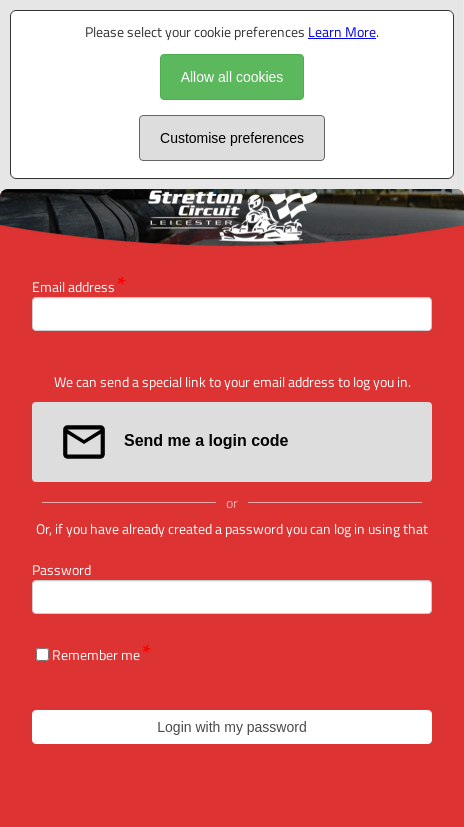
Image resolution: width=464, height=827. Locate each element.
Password (61, 569)
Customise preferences (232, 138)
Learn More (342, 31)
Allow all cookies (232, 77)
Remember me (96, 654)
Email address (73, 286)
